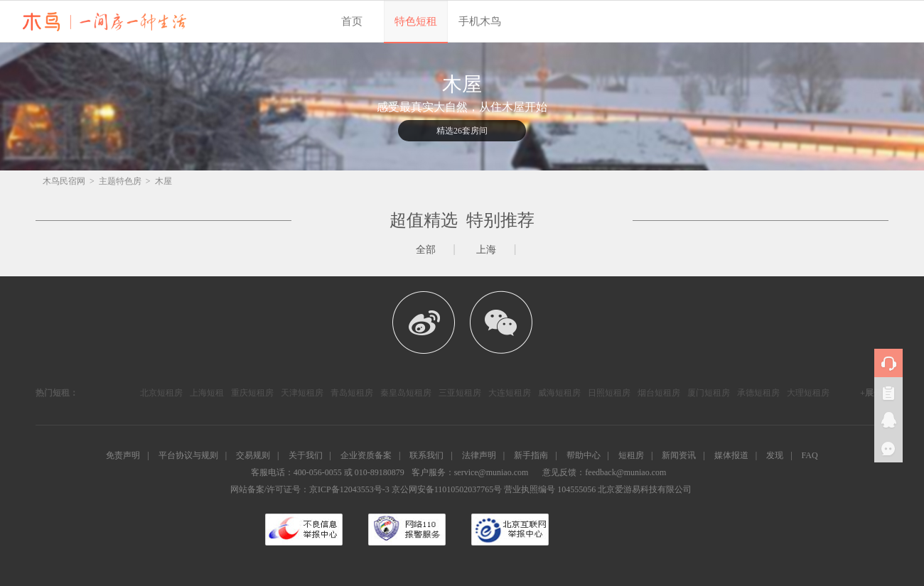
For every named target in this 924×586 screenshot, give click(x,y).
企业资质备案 (366, 455)
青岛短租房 (352, 393)
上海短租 (207, 393)
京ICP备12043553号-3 (349, 489)
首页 (352, 21)
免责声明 (123, 455)
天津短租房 (302, 393)
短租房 (631, 455)
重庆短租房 (252, 393)
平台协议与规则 (188, 455)
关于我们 (306, 455)
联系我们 (426, 455)
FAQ (810, 455)
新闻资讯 (679, 455)
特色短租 (416, 21)
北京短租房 (161, 393)
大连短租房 (510, 393)
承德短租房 (758, 393)
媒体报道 (731, 455)
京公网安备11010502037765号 (447, 489)
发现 (775, 455)
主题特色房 (120, 181)
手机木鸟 (480, 21)
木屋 (163, 181)
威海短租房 (559, 393)
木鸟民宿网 (64, 181)
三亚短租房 (460, 393)
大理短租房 (808, 393)
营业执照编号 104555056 (550, 489)
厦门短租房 (709, 393)
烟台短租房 (659, 393)
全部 (426, 250)
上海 (486, 250)
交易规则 (253, 455)
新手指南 (531, 455)
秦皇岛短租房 (406, 393)
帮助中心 (584, 455)
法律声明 (479, 455)
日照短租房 (609, 393)
